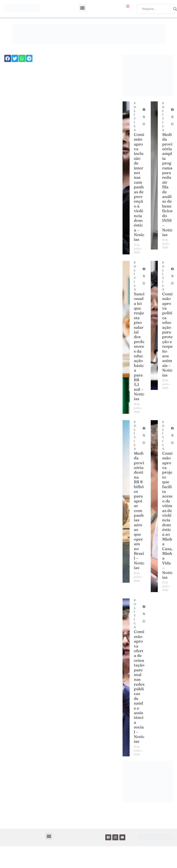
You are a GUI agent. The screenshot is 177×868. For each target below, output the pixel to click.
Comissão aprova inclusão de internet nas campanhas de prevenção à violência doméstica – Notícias (139, 187)
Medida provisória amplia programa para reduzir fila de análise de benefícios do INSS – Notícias (167, 185)
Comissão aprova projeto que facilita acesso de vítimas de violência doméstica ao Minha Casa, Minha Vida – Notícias (167, 515)
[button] (83, 8)
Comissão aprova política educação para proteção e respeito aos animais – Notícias (167, 334)
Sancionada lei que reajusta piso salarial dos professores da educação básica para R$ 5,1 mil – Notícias (139, 346)
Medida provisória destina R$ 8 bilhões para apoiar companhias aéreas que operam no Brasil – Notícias (139, 510)
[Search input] (157, 9)
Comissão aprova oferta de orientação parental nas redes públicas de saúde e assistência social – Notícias (139, 686)
